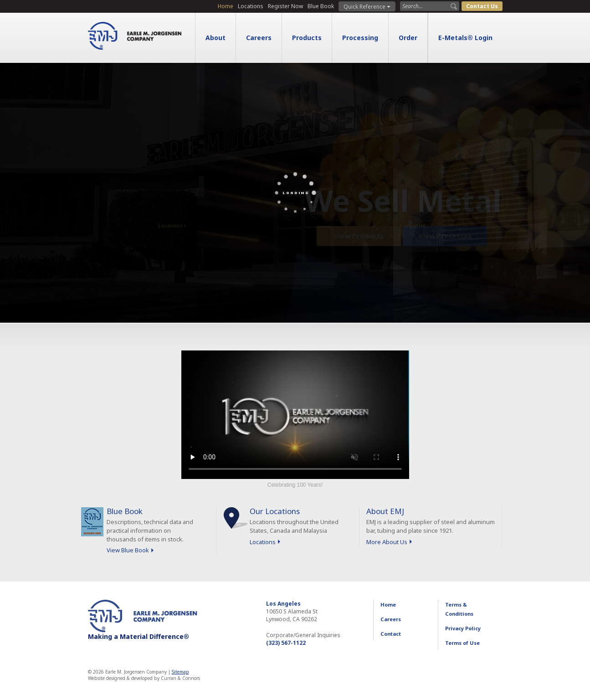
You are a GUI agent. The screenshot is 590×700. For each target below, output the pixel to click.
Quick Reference (367, 7)
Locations (251, 6)
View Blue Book (128, 550)
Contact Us (482, 6)
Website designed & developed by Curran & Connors (144, 678)
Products (307, 38)
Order (408, 38)
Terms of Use (462, 643)
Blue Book (321, 6)
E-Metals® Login (465, 38)
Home (226, 6)
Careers (259, 38)
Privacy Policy (463, 628)
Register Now (285, 6)
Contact (391, 634)
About (215, 38)
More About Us (387, 542)
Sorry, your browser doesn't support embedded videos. (295, 415)
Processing (360, 38)
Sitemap (180, 672)
